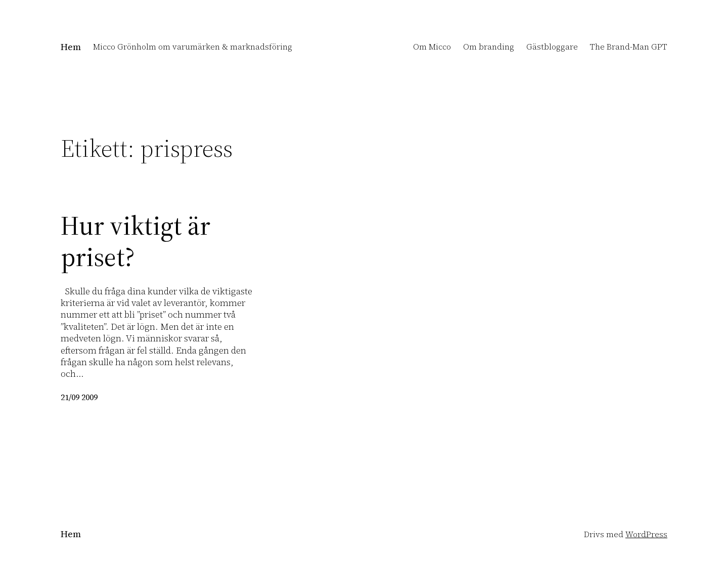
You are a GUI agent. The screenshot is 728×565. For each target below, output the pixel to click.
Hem (71, 47)
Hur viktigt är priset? (135, 242)
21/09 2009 (79, 397)
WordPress (646, 534)
